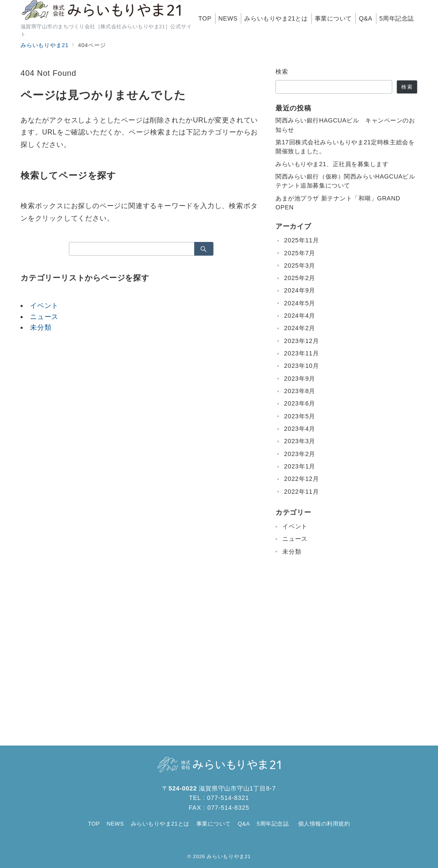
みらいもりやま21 (229, 856)
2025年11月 (302, 240)
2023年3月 (300, 441)
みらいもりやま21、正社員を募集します (332, 164)
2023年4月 (300, 429)
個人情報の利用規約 (324, 824)
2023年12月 (302, 341)
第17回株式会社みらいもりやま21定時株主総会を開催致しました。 (345, 147)
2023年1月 (300, 466)
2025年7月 (300, 253)
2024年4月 (300, 316)
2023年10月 (302, 366)
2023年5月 (300, 416)
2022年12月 (302, 479)
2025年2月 (300, 278)
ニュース (44, 317)
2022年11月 (302, 492)
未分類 (41, 327)
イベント (44, 306)
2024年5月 (300, 303)
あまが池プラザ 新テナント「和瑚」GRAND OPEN (338, 203)
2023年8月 (300, 391)
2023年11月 (302, 353)
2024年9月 (300, 290)
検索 (282, 72)
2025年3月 (300, 265)
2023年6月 (300, 403)
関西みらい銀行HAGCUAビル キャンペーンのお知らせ (345, 125)
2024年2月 (300, 328)
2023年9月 (300, 379)
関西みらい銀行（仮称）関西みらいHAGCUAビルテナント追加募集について (345, 181)
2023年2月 (300, 454)
